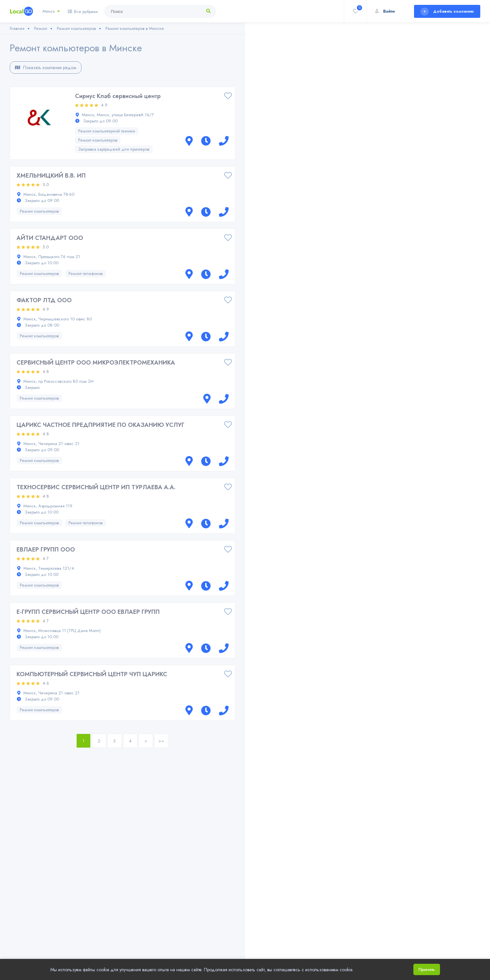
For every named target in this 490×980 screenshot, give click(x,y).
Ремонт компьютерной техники (107, 131)
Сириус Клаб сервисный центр (118, 96)
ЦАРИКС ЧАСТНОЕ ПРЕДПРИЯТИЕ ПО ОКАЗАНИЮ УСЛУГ (101, 425)
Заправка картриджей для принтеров (114, 149)
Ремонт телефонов (86, 273)
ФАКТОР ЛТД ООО (44, 300)
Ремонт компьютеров (98, 140)
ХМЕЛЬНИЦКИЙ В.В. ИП (51, 176)
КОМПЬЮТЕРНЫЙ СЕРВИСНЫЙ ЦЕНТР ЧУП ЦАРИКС (92, 674)
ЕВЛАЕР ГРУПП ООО (46, 550)
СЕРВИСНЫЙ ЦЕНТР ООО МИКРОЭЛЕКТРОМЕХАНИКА (96, 363)
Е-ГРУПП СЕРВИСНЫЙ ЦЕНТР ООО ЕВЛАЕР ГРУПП (88, 612)
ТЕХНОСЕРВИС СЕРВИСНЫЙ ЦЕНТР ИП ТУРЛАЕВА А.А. (96, 487)
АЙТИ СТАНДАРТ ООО (50, 238)
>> (161, 741)
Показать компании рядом (46, 68)
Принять (427, 969)
